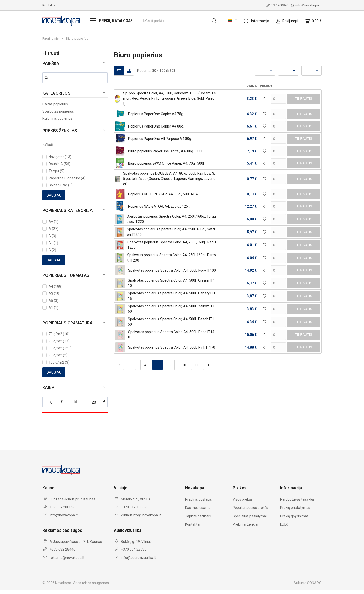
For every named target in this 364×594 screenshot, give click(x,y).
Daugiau (54, 195)
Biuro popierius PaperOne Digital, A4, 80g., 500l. (166, 151)
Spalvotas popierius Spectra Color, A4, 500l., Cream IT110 (171, 283)
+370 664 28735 (134, 549)
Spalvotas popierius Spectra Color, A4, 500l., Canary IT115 (172, 296)
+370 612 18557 (134, 507)
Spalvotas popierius (58, 111)
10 (184, 365)
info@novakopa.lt (306, 5)
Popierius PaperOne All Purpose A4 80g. (160, 139)
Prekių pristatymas (295, 508)
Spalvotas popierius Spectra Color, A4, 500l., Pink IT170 (172, 347)
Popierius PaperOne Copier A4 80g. (156, 126)
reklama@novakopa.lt (67, 558)
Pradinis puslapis (198, 499)
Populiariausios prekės (250, 508)
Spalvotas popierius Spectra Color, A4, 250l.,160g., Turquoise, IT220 (171, 219)
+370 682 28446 (62, 549)
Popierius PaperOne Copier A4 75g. (156, 114)
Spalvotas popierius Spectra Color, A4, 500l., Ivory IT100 (172, 270)
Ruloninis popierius (57, 118)
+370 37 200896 (62, 507)
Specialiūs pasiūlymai (250, 516)
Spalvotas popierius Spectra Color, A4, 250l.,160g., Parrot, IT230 (172, 258)
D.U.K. (284, 524)
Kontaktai (49, 5)
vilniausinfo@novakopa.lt (141, 515)
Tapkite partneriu (199, 516)
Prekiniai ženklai (245, 524)
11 (196, 365)
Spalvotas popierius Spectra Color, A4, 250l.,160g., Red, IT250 (172, 245)
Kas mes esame (198, 508)
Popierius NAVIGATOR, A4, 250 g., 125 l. (159, 206)
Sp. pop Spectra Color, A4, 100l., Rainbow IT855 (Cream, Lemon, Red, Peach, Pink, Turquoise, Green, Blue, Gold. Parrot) (169, 98)
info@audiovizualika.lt (138, 558)
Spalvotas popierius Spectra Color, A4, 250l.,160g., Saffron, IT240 (171, 232)
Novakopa (63, 583)
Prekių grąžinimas (294, 516)
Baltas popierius (55, 104)
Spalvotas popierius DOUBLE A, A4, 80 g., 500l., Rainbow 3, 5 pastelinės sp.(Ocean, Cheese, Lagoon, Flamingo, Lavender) (169, 179)
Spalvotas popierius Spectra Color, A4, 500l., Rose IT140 (171, 335)
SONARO (314, 583)
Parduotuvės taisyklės (297, 499)
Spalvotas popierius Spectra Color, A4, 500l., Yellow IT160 (171, 309)
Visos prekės (243, 499)
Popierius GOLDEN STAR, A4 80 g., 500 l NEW (163, 194)
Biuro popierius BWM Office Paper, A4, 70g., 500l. (166, 163)
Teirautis (304, 99)
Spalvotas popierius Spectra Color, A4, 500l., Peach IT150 (171, 322)
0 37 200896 (277, 5)
